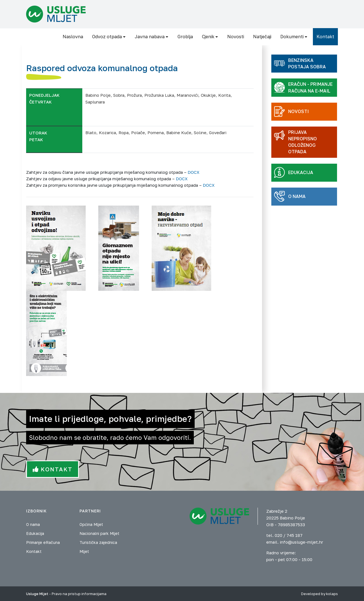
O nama (33, 524)
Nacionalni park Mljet (99, 533)
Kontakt (325, 37)
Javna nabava (152, 37)
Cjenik (210, 37)
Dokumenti (294, 37)
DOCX (194, 172)
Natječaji (262, 37)
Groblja (185, 37)
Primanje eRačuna (43, 542)
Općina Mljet (91, 524)
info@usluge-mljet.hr (301, 542)
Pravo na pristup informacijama (79, 594)
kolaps (332, 594)
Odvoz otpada (109, 37)
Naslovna (73, 37)
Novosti (236, 37)
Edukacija (35, 533)
